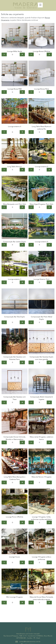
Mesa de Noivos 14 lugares (42, 477)
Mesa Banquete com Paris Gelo (15, 204)
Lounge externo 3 (15, 279)
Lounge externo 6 (15, 126)
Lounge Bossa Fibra (42, 89)
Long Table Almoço (15, 167)
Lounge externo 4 (41, 242)
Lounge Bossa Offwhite (41, 51)
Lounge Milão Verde (15, 51)
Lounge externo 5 (41, 167)
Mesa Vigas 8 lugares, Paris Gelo (41, 204)
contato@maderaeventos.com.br (30, 642)
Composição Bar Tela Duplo (15, 317)
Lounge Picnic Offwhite (15, 517)
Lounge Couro (15, 557)
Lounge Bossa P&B (15, 89)
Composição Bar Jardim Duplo (15, 242)
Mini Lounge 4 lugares (15, 597)
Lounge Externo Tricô (42, 279)
